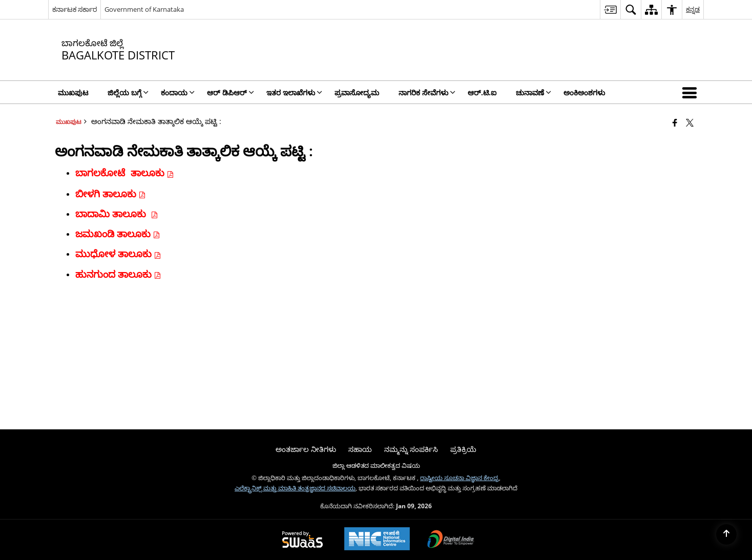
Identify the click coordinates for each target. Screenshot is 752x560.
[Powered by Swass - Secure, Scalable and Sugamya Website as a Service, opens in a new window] (302, 540)
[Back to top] (726, 534)
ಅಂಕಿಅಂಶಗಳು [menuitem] (584, 92)
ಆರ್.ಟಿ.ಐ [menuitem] (482, 92)
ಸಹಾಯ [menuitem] (360, 449)
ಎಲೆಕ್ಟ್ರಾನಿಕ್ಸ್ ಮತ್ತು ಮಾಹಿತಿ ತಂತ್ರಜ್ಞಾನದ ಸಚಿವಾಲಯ (295, 488)
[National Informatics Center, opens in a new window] (377, 540)
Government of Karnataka (144, 9)
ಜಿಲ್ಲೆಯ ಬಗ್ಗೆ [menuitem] (128, 92)
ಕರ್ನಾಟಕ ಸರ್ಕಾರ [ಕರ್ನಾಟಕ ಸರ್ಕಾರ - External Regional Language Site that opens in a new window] (75, 9)
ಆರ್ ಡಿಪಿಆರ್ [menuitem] (231, 92)
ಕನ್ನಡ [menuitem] (693, 9)
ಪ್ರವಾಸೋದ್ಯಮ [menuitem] (357, 92)
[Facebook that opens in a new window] (675, 122)
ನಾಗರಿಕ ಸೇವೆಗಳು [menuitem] (427, 92)
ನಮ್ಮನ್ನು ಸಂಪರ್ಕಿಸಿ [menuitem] (411, 449)
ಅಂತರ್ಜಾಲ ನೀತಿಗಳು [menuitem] (306, 449)
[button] (692, 92)
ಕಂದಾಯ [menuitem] (178, 92)
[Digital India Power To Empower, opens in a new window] (451, 540)
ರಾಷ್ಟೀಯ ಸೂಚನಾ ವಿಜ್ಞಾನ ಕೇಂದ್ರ (459, 478)
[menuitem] (610, 9)
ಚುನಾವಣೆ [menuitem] (534, 92)
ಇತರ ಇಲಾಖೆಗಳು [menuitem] (294, 92)
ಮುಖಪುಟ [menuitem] (73, 92)
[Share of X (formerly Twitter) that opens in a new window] (690, 122)
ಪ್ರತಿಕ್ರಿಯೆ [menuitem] (463, 449)
